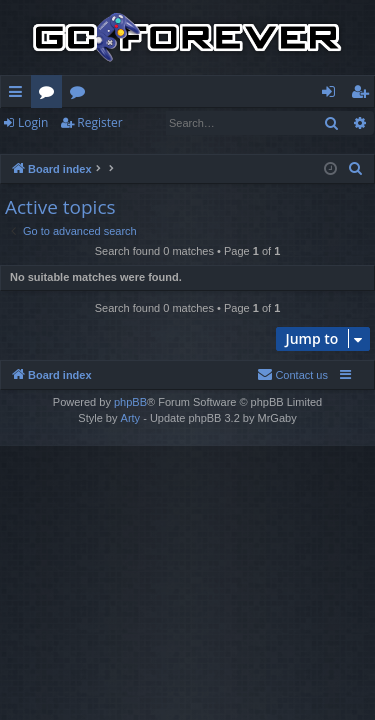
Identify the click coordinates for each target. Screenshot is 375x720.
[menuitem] (356, 169)
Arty (131, 418)
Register (99, 122)
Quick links (19, 95)
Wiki (81, 95)
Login (33, 122)
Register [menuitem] (364, 95)
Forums (50, 95)
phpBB (130, 402)
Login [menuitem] (332, 95)
